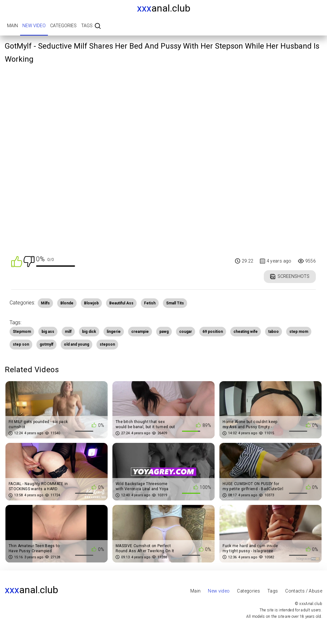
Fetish (150, 303)
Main (12, 26)
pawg (164, 332)
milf (68, 332)
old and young (76, 344)
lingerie (114, 332)
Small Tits (175, 303)
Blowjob (91, 303)
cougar (186, 332)
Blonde (67, 303)
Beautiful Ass (121, 303)
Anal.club (164, 8)
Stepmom (22, 332)
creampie (140, 332)
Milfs (45, 303)
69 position (213, 332)
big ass (48, 332)
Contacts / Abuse (304, 591)
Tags (87, 26)
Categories (63, 26)
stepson (107, 344)
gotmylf (46, 344)
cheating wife (246, 332)
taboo (274, 332)
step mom (299, 332)
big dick (89, 332)
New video (34, 26)
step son (21, 344)
